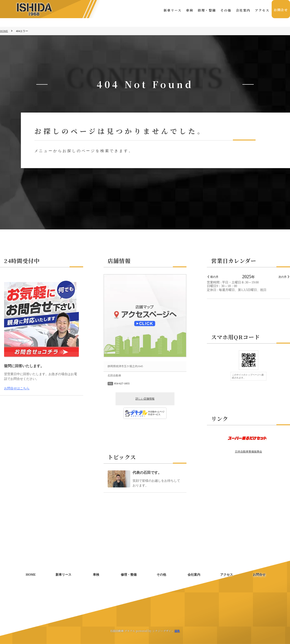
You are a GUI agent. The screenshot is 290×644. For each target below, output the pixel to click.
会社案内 (242, 10)
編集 (177, 631)
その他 (225, 10)
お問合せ (280, 10)
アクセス (261, 10)
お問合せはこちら (17, 388)
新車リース (172, 10)
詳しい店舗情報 (145, 399)
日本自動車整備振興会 (249, 452)
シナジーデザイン (163, 631)
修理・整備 (206, 10)
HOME (4, 31)
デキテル (130, 631)
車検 (189, 10)
